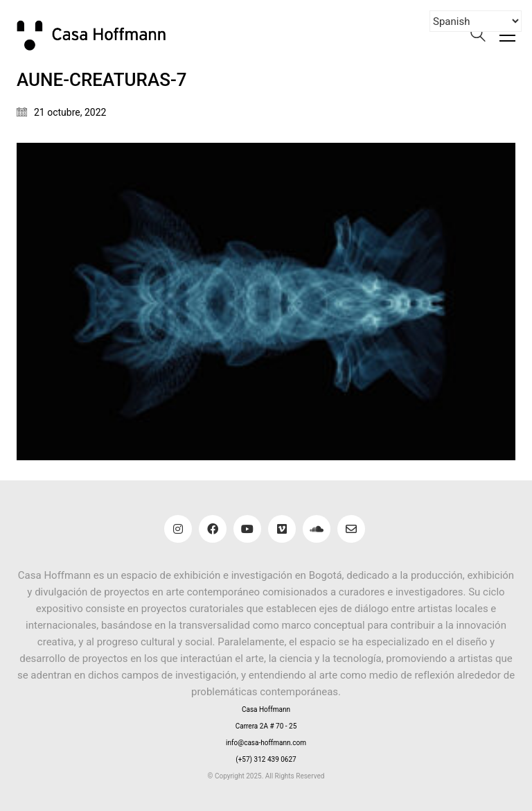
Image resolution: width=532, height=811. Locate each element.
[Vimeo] (282, 529)
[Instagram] (178, 529)
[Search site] (478, 36)
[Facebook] (213, 529)
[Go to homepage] (100, 35)
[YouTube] (247, 529)
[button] (507, 35)
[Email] (351, 529)
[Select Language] (476, 21)
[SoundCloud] (317, 529)
